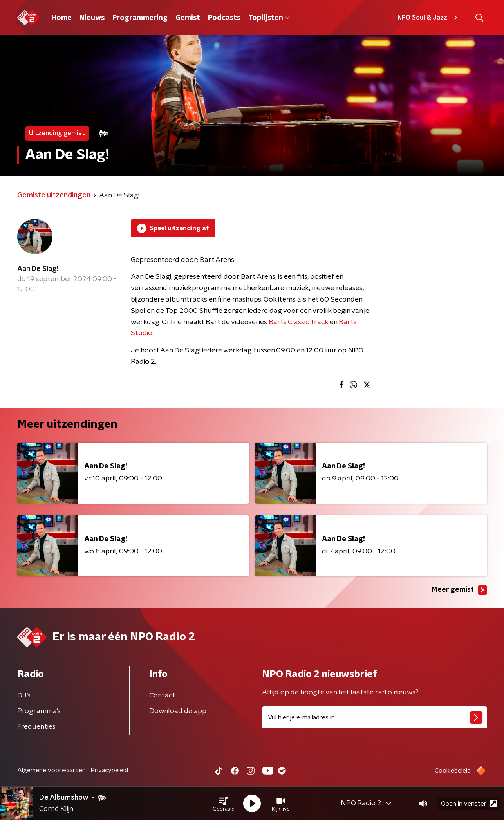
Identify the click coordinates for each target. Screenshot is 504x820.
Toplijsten (269, 18)
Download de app (178, 711)
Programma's (39, 711)
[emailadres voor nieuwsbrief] (375, 717)
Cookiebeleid (453, 771)
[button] (224, 804)
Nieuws (92, 18)
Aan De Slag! (38, 269)
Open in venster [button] (469, 803)
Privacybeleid (109, 770)
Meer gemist (459, 590)
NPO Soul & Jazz (429, 18)
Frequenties (36, 727)
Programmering (140, 18)
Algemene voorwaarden (51, 770)
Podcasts (224, 18)
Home (61, 18)
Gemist (188, 18)
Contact (162, 695)
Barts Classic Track (298, 322)
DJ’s (24, 695)
